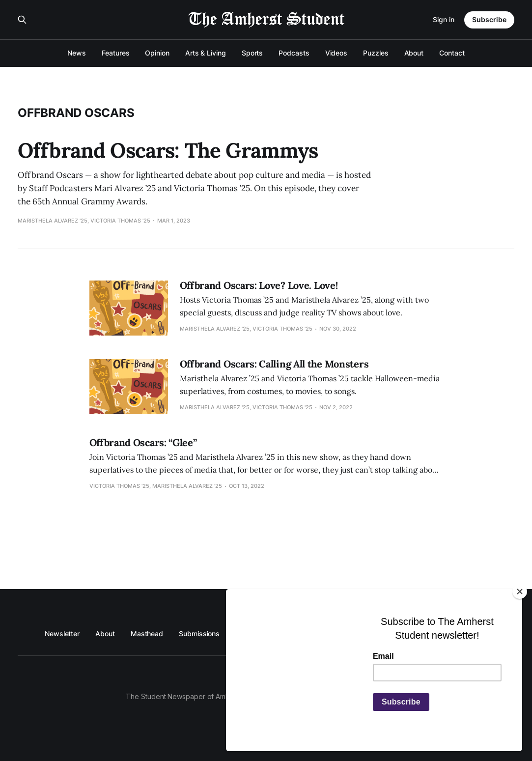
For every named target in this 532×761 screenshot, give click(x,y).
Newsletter (62, 634)
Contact (452, 53)
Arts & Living (206, 53)
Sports (252, 53)
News (77, 53)
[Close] (520, 592)
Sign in (444, 19)
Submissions (199, 634)
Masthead (147, 634)
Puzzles (376, 53)
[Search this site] (22, 20)
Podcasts (294, 53)
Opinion (157, 53)
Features (115, 53)
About (414, 53)
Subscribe (489, 19)
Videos (336, 53)
